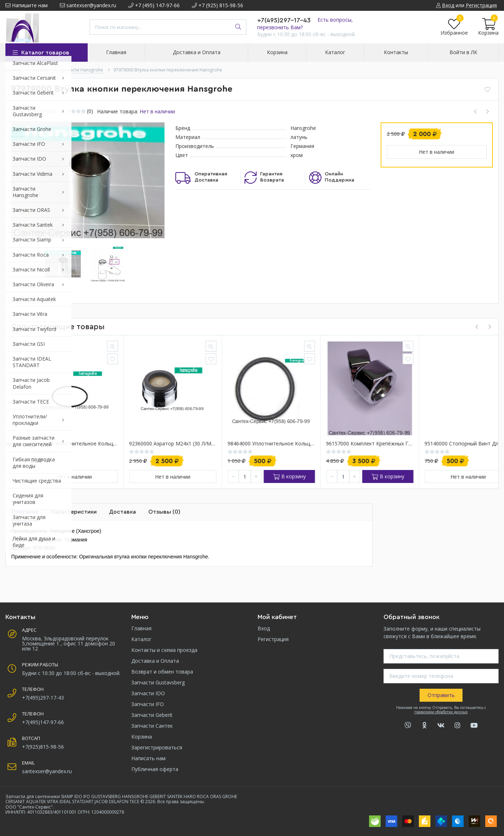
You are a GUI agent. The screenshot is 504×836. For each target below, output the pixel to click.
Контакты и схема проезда (164, 650)
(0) (90, 111)
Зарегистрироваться (157, 747)
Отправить (441, 695)
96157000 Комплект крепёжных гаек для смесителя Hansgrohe (449, 444)
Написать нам (148, 758)
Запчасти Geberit (152, 715)
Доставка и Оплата (155, 661)
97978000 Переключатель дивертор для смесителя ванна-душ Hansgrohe (55, 444)
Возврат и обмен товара (162, 672)
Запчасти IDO (148, 693)
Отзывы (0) (164, 512)
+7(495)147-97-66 (43, 722)
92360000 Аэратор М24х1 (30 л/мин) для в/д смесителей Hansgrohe (252, 444)
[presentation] (477, 327)
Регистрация (273, 639)
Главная (141, 628)
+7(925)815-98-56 (43, 747)
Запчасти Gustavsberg (158, 682)
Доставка (122, 512)
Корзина (142, 737)
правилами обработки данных (441, 712)
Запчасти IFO (148, 704)
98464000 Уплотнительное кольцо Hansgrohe (350, 444)
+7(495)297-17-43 (284, 20)
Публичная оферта (155, 769)
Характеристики (74, 512)
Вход (264, 628)
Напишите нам (27, 5)
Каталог (141, 639)
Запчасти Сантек (152, 726)
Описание (25, 512)
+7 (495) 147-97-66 (154, 5)
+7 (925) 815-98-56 (218, 5)
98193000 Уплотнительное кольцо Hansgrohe (153, 444)
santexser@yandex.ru (88, 5)
